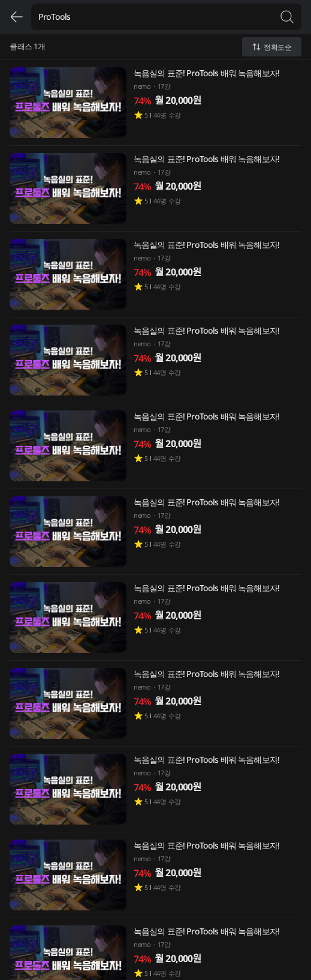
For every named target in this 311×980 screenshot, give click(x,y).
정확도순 (272, 47)
